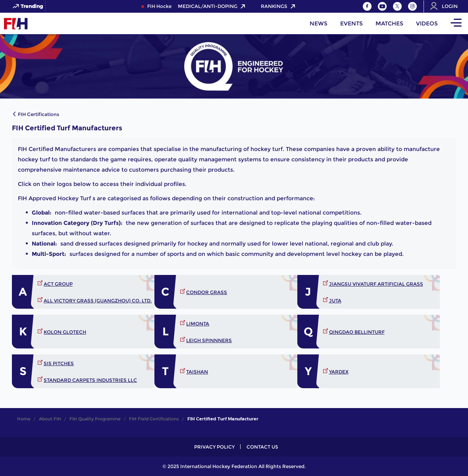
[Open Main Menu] (456, 23)
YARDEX (339, 372)
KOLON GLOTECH (65, 332)
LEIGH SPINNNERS (209, 340)
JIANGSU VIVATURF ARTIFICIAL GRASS (376, 284)
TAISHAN (197, 372)
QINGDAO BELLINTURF (357, 332)
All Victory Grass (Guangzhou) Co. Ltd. (98, 301)
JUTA (335, 301)
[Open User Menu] (447, 6)
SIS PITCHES (59, 363)
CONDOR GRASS (207, 292)
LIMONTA (198, 324)
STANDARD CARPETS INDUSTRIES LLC (90, 380)
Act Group (58, 284)
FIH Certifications (39, 114)
